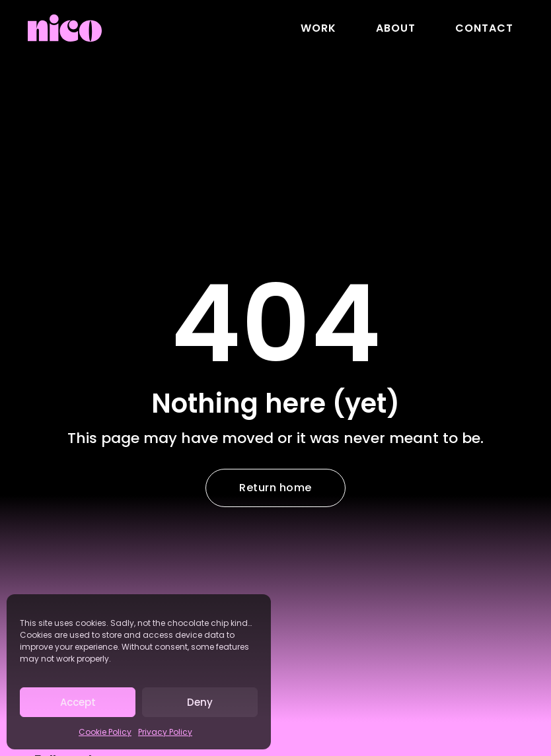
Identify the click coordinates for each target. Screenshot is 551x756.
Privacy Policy (165, 732)
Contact (484, 28)
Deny (200, 702)
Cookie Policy (105, 732)
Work (318, 28)
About (396, 28)
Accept (78, 702)
